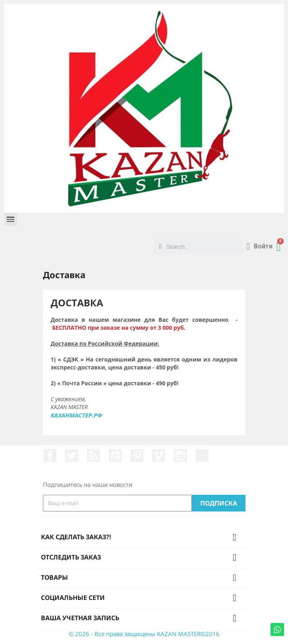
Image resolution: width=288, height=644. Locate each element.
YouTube (115, 456)
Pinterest (137, 456)
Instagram (180, 456)
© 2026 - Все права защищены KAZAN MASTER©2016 (144, 634)
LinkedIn (202, 456)
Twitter (72, 456)
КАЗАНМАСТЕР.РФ (77, 415)
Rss (93, 456)
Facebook (50, 456)
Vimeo (158, 456)
